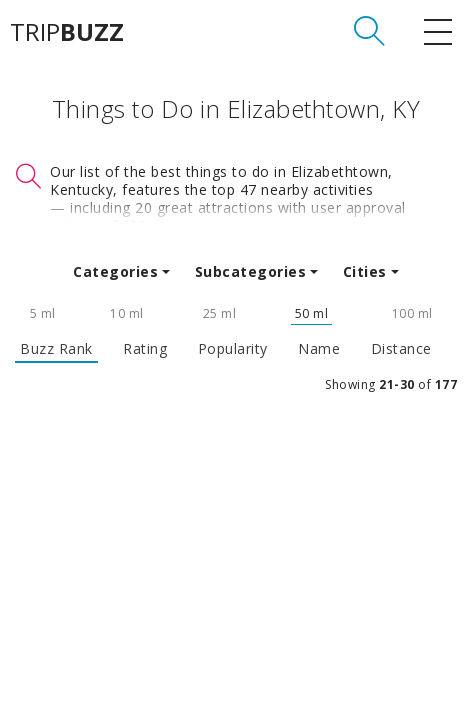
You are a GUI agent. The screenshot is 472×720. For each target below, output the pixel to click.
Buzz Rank (56, 349)
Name (319, 349)
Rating (145, 349)
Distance (401, 349)
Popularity (233, 349)
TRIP (67, 32)
